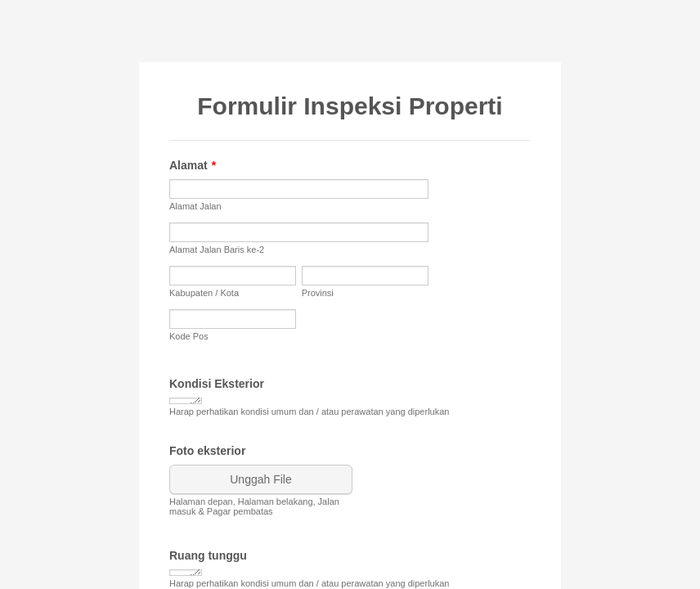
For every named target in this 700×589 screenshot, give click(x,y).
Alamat (193, 165)
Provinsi (318, 293)
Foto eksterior (207, 451)
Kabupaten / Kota (204, 293)
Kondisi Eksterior (217, 384)
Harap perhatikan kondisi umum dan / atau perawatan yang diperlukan (309, 411)
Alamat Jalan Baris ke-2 (217, 250)
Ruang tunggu (208, 555)
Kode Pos (189, 336)
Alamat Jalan (195, 206)
